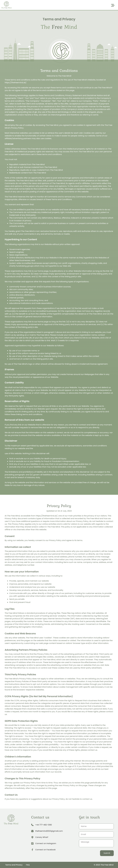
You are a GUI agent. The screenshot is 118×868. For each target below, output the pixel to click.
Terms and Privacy (14, 865)
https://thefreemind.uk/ (47, 516)
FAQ (28, 865)
